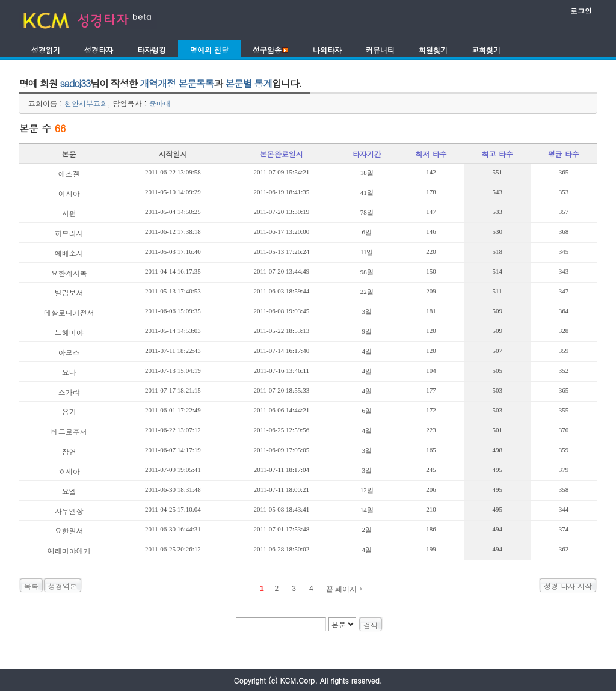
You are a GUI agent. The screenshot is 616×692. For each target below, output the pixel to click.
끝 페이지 (341, 589)
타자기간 (367, 154)
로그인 (581, 11)
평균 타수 (564, 154)
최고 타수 (497, 154)
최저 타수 (431, 154)
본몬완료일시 (282, 154)
